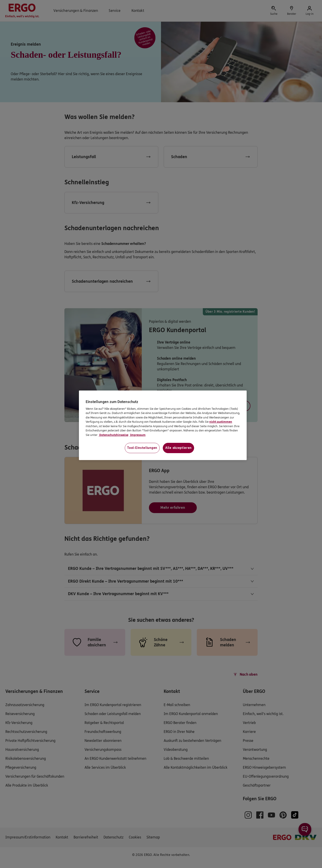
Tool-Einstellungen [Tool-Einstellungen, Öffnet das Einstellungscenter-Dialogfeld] (142, 448)
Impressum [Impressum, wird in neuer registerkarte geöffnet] (138, 435)
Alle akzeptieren (178, 448)
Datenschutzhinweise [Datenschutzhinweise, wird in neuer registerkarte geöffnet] (113, 435)
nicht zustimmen (221, 422)
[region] (163, 425)
